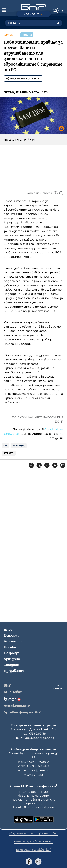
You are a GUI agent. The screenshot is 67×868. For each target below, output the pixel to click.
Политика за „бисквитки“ (33, 850)
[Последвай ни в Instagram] (38, 862)
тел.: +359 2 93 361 (34, 734)
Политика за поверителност (34, 842)
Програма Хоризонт (23, 79)
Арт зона (12, 659)
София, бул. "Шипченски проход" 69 (33, 755)
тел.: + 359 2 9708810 (33, 762)
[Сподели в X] (39, 465)
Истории (12, 635)
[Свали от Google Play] (44, 819)
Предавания (14, 671)
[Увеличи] (56, 193)
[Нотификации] (56, 11)
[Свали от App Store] (24, 819)
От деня (10, 35)
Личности (13, 641)
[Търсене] (58, 23)
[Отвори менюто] (4, 10)
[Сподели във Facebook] (31, 465)
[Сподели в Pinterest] (55, 465)
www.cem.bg (33, 775)
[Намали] (61, 193)
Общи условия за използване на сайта (34, 834)
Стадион (12, 665)
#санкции (19, 446)
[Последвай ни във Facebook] (29, 862)
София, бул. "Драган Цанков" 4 (33, 729)
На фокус (11, 653)
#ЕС (5, 446)
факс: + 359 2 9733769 (33, 766)
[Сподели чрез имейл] (63, 465)
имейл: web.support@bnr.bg (33, 738)
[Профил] (63, 11)
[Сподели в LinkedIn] (47, 465)
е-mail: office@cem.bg (33, 770)
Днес (8, 629)
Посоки (10, 647)
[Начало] (34, 7)
